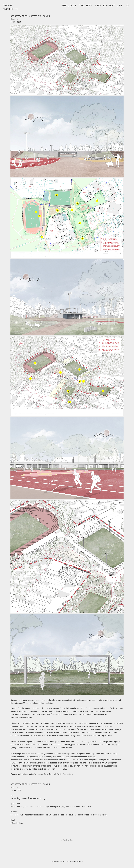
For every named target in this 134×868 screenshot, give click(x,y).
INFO (98, 6)
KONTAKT (109, 6)
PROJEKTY (85, 6)
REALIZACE (69, 6)
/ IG (127, 6)
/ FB (120, 6)
